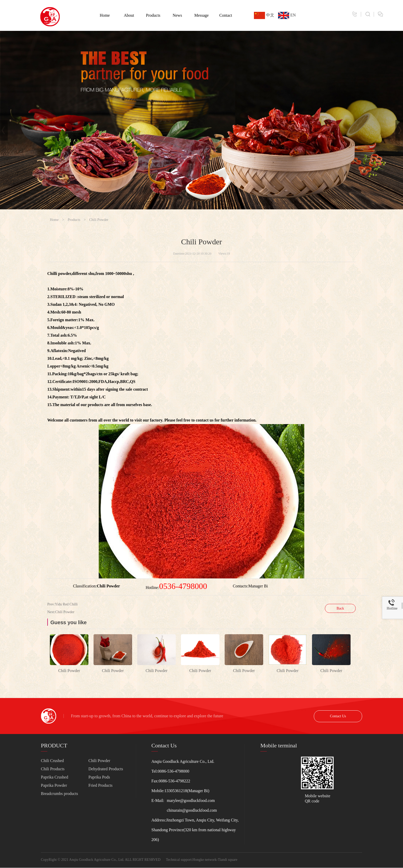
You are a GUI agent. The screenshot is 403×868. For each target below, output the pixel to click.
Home (105, 15)
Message (201, 15)
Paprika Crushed (54, 777)
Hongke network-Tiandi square (215, 860)
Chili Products (53, 769)
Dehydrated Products (106, 769)
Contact (226, 15)
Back (340, 608)
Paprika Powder (54, 785)
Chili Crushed (52, 761)
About (129, 15)
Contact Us (338, 716)
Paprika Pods (99, 777)
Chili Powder (99, 220)
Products (153, 15)
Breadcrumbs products (59, 794)
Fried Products (100, 785)
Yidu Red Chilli (66, 604)
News (177, 15)
